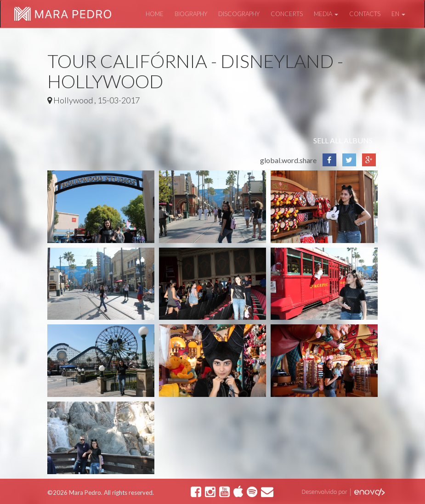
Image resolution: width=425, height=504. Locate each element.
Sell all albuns (343, 140)
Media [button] (326, 14)
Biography (191, 14)
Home (155, 14)
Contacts (365, 14)
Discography (239, 14)
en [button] (398, 14)
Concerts (287, 14)
